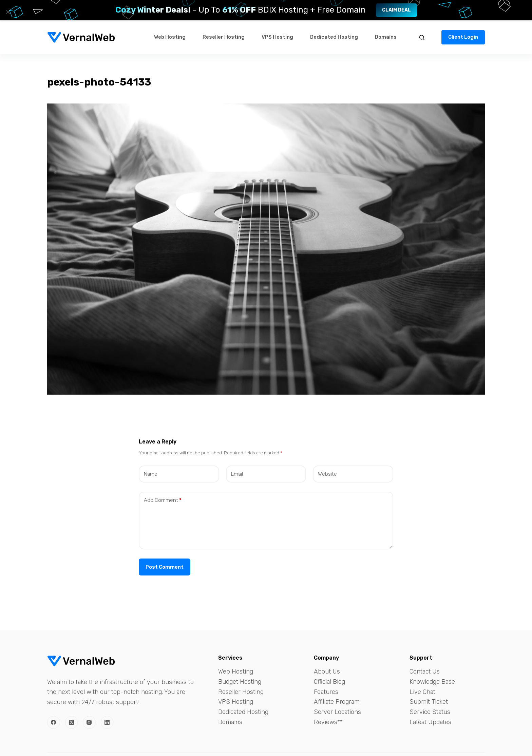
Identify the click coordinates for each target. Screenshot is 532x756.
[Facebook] (54, 722)
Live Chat (422, 692)
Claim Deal (396, 10)
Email (237, 474)
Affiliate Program (337, 702)
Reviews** (328, 722)
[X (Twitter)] (72, 722)
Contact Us (425, 672)
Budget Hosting (240, 682)
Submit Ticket (429, 702)
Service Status (430, 712)
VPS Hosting (277, 37)
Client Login (463, 37)
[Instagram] (89, 722)
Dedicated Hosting (334, 37)
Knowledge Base (432, 682)
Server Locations (337, 712)
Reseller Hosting (224, 37)
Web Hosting (170, 37)
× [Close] (8, 12)
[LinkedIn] (107, 722)
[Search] (422, 37)
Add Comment (163, 500)
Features (326, 692)
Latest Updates (430, 722)
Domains (386, 37)
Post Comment (165, 567)
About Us (327, 672)
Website (327, 474)
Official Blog (329, 682)
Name (151, 474)
